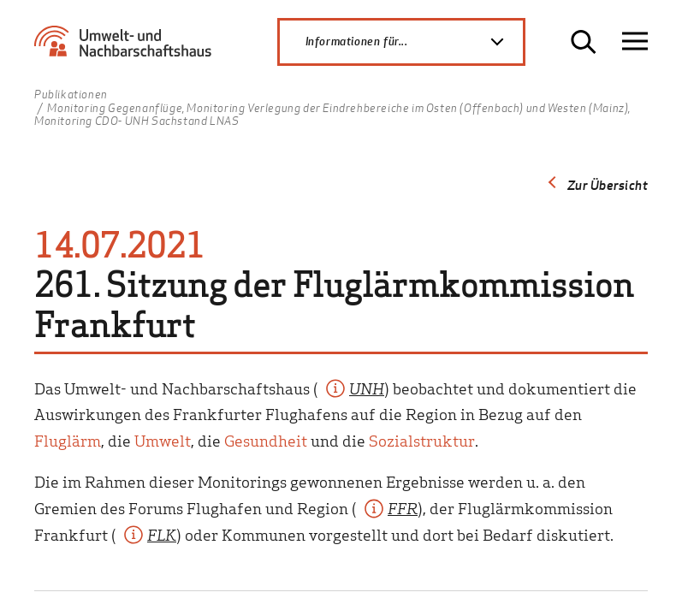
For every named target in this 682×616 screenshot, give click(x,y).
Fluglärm (68, 440)
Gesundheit (266, 440)
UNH (367, 388)
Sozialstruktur (422, 440)
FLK (162, 534)
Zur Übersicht (608, 185)
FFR (403, 508)
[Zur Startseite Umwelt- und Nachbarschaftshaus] (128, 48)
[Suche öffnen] (584, 42)
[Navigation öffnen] (635, 41)
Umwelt (163, 440)
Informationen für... (414, 42)
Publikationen (71, 95)
